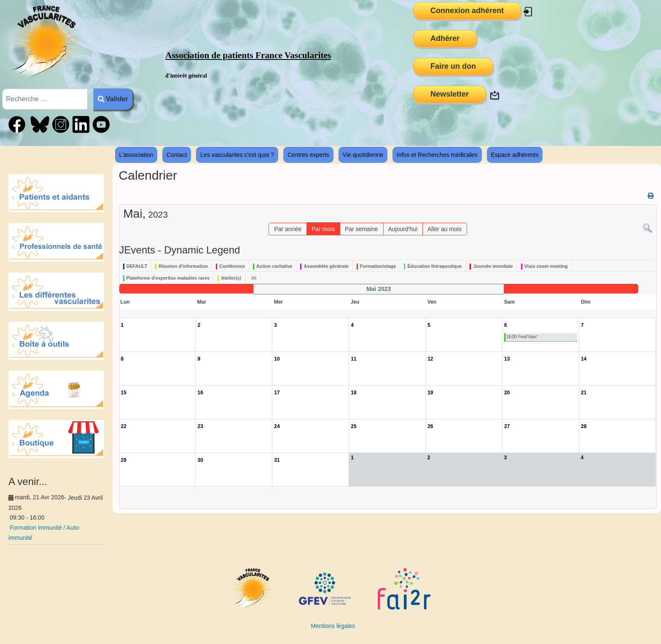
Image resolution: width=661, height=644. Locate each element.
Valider (113, 99)
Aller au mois (445, 229)
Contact (177, 155)
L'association (136, 155)
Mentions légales (333, 626)
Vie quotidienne (363, 155)
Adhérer (445, 38)
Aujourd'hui (403, 229)
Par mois (323, 229)
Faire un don (453, 66)
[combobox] (45, 99)
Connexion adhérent (467, 11)
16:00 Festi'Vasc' (522, 337)
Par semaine (361, 229)
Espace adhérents (515, 155)
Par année (288, 229)
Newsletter (450, 94)
